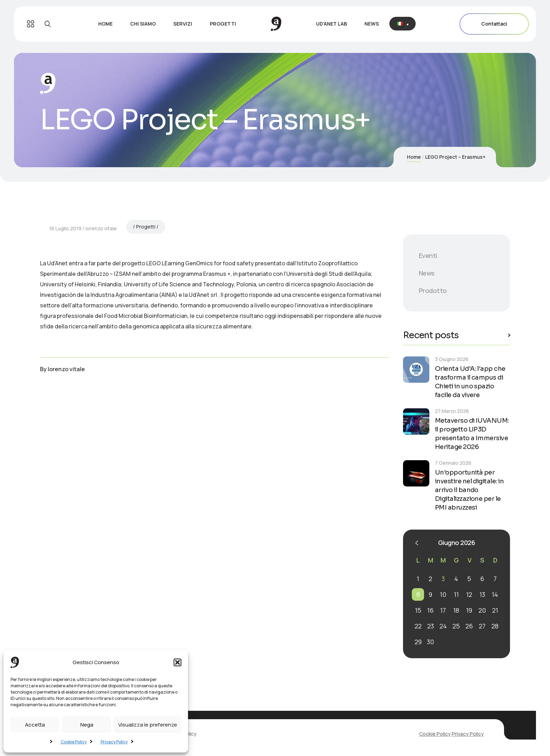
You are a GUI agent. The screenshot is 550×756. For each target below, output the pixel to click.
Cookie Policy (74, 742)
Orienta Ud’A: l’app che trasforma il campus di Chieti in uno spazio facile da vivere (470, 382)
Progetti (146, 416)
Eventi (428, 256)
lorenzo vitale (101, 418)
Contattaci (494, 24)
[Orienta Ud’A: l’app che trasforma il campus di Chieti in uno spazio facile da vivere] (416, 370)
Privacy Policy (114, 742)
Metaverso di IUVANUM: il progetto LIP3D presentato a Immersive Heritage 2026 (472, 434)
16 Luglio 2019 (65, 418)
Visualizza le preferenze (148, 725)
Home (414, 157)
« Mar (417, 543)
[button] (177, 662)
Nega (87, 725)
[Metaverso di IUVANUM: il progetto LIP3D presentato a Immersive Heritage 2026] (416, 421)
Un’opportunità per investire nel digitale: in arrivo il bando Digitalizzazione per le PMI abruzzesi (469, 490)
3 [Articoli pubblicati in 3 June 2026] (443, 579)
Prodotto (433, 291)
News (427, 273)
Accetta (35, 725)
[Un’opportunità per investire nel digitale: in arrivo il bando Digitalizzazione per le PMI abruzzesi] (416, 473)
